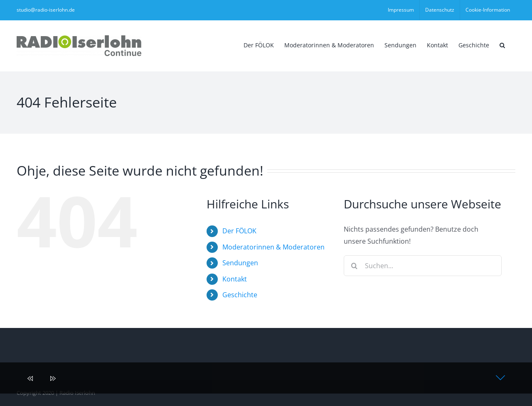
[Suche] (354, 266)
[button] (502, 44)
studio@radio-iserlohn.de (46, 10)
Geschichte (240, 295)
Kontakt (235, 279)
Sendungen (240, 263)
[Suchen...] (423, 266)
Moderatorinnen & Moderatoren (273, 247)
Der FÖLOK (239, 231)
